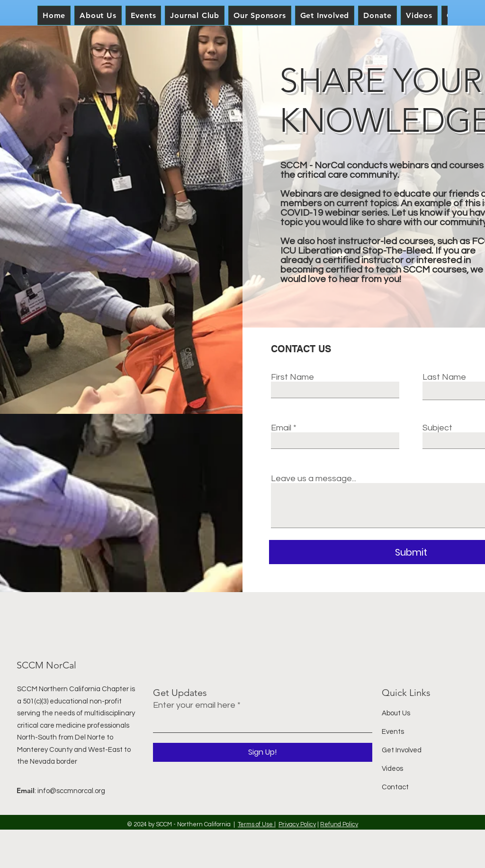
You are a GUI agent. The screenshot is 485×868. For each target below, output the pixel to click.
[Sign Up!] (263, 752)
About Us (396, 713)
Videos (392, 769)
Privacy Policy (297, 824)
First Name (292, 377)
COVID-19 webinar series (334, 213)
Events (393, 732)
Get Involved (402, 750)
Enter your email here (194, 705)
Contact (395, 787)
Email (281, 428)
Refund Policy (339, 824)
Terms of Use (256, 824)
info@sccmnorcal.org (71, 791)
